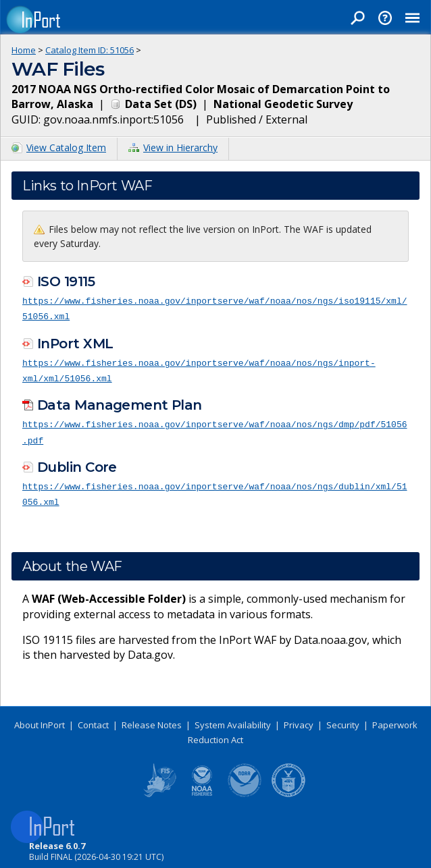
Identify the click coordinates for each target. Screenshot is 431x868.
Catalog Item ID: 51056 (90, 50)
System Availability (233, 720)
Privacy (299, 720)
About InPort (40, 720)
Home (24, 50)
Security (343, 720)
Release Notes (152, 720)
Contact (93, 720)
